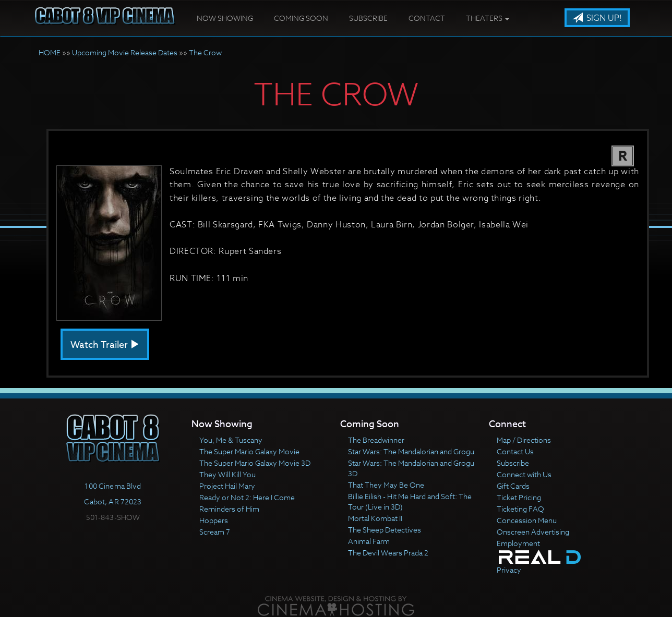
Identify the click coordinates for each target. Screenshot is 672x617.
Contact (427, 18)
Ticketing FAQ (520, 509)
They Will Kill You (227, 474)
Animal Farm (369, 541)
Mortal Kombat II (375, 518)
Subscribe (368, 18)
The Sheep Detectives (385, 530)
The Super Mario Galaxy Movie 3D (255, 463)
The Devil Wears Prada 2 (388, 553)
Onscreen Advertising (533, 532)
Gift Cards (513, 486)
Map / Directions (524, 440)
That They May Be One (386, 485)
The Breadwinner (376, 440)
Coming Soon (301, 18)
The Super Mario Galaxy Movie (249, 451)
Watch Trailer (105, 345)
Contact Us (515, 451)
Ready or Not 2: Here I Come (247, 497)
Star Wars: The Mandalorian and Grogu (411, 451)
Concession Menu (527, 520)
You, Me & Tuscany (231, 440)
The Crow (205, 52)
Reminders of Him (229, 509)
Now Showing (225, 18)
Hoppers (214, 520)
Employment (518, 543)
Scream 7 (215, 532)
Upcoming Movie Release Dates (125, 52)
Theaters (488, 18)
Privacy (509, 570)
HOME (50, 52)
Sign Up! (597, 18)
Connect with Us (524, 474)
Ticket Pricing (519, 497)
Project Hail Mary (227, 486)
